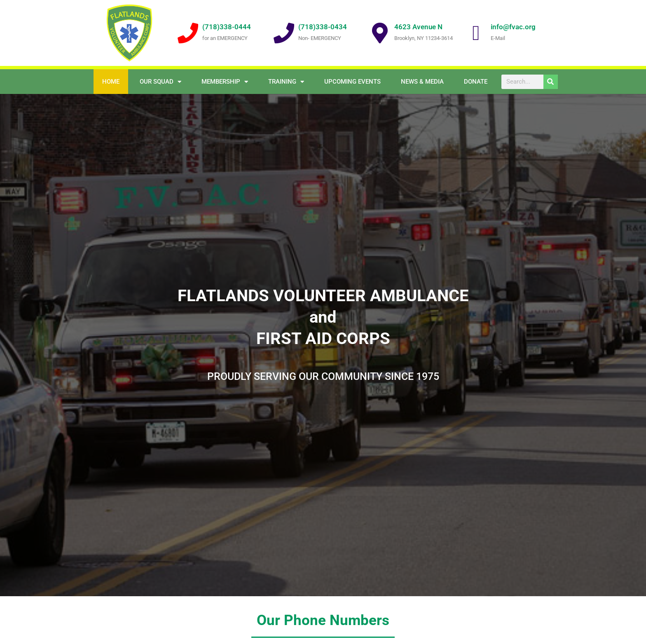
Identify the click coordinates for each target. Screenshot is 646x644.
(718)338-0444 (227, 27)
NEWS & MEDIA (422, 82)
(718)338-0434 (323, 27)
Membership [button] (225, 82)
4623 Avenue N (418, 27)
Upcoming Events (352, 82)
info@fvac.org (513, 27)
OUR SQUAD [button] (160, 82)
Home (111, 82)
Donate (476, 82)
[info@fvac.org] (476, 33)
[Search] (551, 82)
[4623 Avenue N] (380, 33)
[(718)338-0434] (284, 33)
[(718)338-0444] (188, 33)
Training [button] (286, 82)
